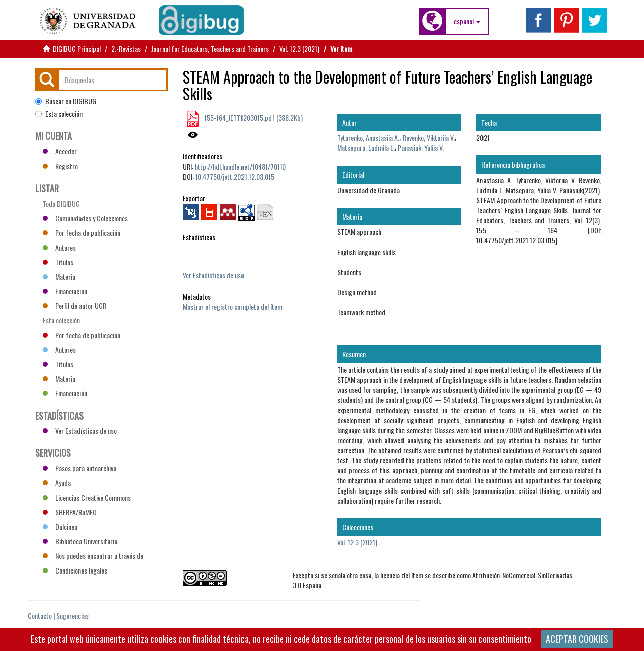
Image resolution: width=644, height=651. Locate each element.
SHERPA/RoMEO (70, 512)
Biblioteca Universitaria (80, 541)
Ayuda (57, 483)
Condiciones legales (75, 570)
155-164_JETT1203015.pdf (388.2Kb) (253, 117)
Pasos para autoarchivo (79, 468)
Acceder (60, 151)
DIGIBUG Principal (77, 49)
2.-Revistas (126, 49)
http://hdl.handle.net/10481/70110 (240, 166)
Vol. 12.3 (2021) (299, 49)
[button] (467, 21)
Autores (59, 247)
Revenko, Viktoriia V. (429, 138)
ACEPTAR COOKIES (577, 639)
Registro (60, 166)
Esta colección (59, 114)
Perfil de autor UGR (74, 306)
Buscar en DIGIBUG (66, 101)
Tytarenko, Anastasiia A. (368, 138)
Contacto (40, 616)
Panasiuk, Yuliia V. (421, 148)
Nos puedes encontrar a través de (93, 556)
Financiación (65, 291)
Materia (59, 276)
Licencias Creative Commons (87, 497)
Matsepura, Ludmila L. (366, 148)
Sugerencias (72, 616)
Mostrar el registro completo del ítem (232, 307)
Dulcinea (60, 526)
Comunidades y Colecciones (85, 218)
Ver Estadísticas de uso (213, 275)
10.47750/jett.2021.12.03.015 (235, 176)
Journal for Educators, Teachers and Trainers (210, 49)
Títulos (58, 262)
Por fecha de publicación (82, 233)
